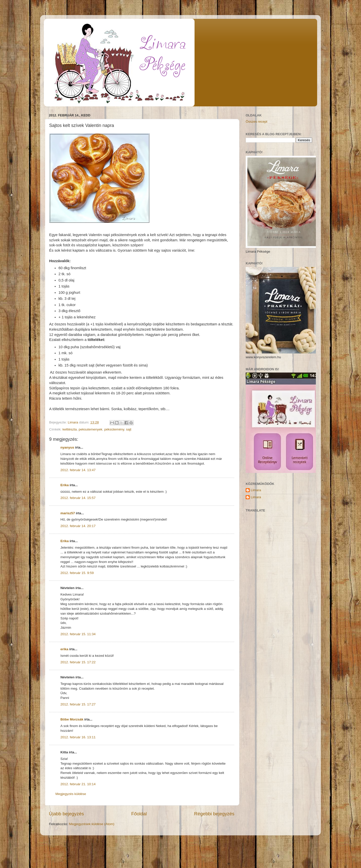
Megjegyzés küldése (71, 794)
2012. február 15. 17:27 (78, 704)
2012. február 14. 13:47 (78, 470)
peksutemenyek (91, 429)
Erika (65, 485)
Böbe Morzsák (72, 719)
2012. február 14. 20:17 (78, 526)
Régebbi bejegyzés (214, 814)
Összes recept (256, 122)
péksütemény (114, 429)
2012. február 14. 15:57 (78, 498)
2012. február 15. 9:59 (77, 573)
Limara (256, 490)
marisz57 (68, 513)
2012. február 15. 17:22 (78, 662)
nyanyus (67, 447)
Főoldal (139, 814)
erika (64, 649)
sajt (129, 429)
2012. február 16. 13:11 (78, 737)
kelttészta (70, 429)
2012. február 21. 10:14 (78, 784)
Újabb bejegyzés (66, 814)
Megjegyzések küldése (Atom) (92, 824)
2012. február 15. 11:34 (78, 634)
